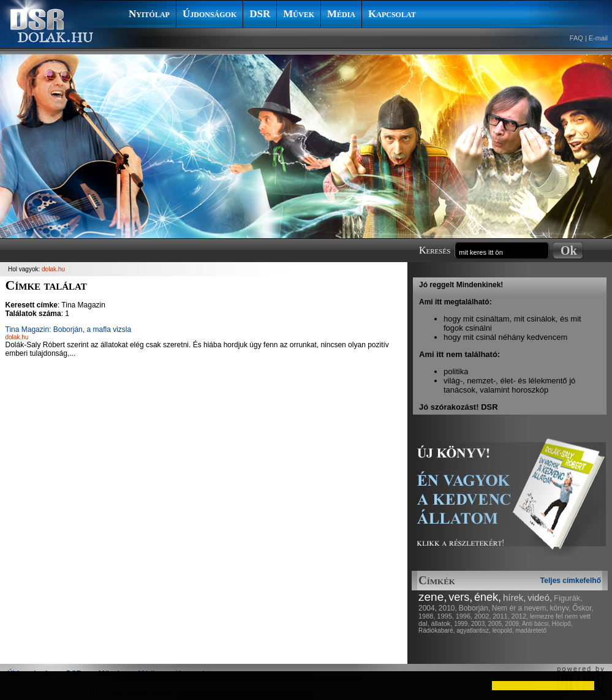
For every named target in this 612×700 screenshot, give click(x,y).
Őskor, (583, 608)
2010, (448, 608)
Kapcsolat (392, 14)
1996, (464, 616)
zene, (433, 597)
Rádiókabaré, (436, 630)
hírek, (515, 597)
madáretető (531, 630)
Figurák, (568, 598)
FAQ (576, 38)
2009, (513, 624)
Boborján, (474, 608)
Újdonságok (210, 14)
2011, (501, 616)
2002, (483, 616)
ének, (488, 597)
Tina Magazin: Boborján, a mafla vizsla (69, 329)
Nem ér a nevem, (520, 608)
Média (341, 14)
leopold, (503, 630)
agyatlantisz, (474, 630)
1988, (427, 616)
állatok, (442, 623)
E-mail (598, 38)
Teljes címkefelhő (571, 581)
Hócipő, (562, 624)
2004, (428, 608)
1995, (445, 616)
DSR (260, 14)
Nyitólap (149, 14)
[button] (20, 685)
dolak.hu (53, 269)
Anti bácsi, (536, 624)
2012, (520, 616)
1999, (462, 624)
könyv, (561, 608)
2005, (496, 624)
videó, (540, 597)
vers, (460, 597)
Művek (299, 14)
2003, (479, 624)
